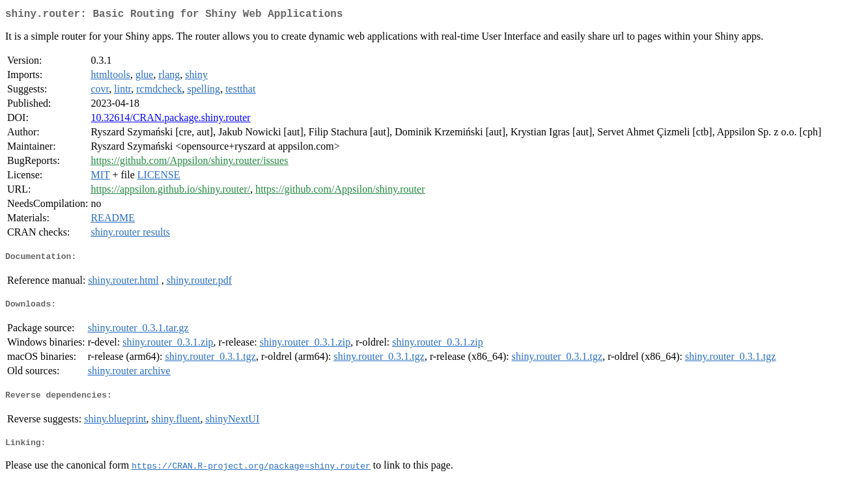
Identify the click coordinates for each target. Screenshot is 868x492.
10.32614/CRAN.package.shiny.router (170, 120)
